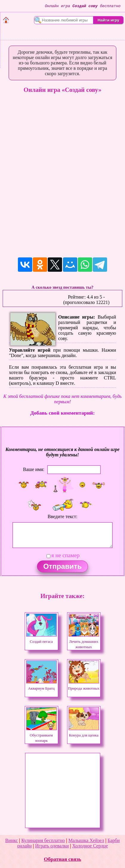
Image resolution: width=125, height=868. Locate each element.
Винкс (12, 840)
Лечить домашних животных (84, 642)
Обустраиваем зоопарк (41, 735)
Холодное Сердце (90, 846)
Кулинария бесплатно (43, 840)
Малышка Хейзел (86, 840)
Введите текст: (63, 516)
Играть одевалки (52, 846)
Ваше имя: (34, 469)
